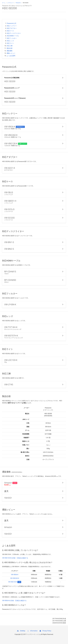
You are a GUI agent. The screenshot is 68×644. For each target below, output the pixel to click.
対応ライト (10, 43)
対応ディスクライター (14, 33)
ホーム (4, 3)
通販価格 (10, 51)
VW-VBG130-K (13, 582)
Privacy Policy (45, 631)
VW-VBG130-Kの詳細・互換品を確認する (15, 558)
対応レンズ (10, 41)
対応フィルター (12, 38)
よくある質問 (11, 56)
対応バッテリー (12, 26)
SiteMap (21, 631)
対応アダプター (12, 28)
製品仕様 (10, 48)
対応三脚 (10, 46)
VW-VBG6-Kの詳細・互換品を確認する (14, 601)
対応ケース (10, 31)
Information (32, 631)
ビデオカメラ (11, 3)
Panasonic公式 (11, 23)
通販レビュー (11, 53)
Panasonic (18, 3)
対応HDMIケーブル (13, 36)
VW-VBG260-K (15, 578)
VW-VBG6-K (15, 575)
